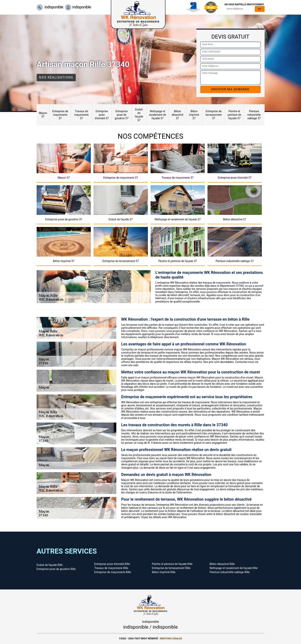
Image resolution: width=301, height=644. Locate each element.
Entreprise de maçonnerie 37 (60, 115)
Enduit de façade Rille (50, 565)
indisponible (50, 7)
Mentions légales (171, 639)
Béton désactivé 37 (177, 115)
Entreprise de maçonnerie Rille (113, 572)
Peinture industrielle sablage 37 (254, 115)
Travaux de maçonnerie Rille (111, 568)
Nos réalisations (56, 77)
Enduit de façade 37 (139, 115)
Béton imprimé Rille (164, 572)
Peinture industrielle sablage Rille (230, 572)
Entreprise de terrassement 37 (214, 115)
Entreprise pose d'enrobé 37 (102, 115)
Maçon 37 (43, 115)
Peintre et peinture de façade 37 (234, 115)
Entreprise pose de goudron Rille (56, 569)
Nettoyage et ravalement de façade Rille (234, 568)
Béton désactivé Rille (222, 564)
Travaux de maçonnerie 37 (81, 115)
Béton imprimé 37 (194, 115)
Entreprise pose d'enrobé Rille (112, 564)
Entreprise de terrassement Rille (171, 568)
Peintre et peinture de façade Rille (172, 564)
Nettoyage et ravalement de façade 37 (158, 115)
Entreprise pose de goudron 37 (121, 115)
